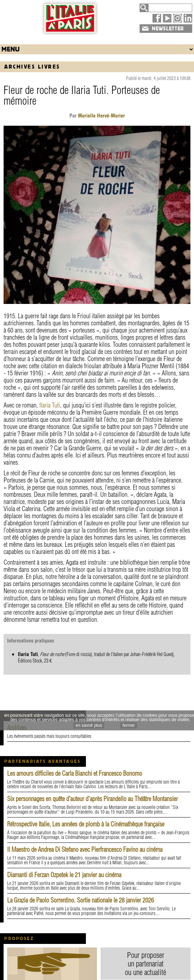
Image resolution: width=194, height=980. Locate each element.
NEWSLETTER (168, 29)
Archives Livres (32, 67)
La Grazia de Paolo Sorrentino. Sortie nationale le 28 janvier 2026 (81, 900)
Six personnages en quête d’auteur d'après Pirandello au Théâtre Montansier (93, 799)
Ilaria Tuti (50, 405)
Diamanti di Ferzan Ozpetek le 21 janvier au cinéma (64, 875)
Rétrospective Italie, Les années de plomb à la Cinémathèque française (86, 824)
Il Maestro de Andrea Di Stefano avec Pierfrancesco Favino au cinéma (85, 849)
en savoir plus (89, 725)
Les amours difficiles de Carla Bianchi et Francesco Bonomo (75, 773)
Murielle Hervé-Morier (101, 116)
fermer (129, 725)
